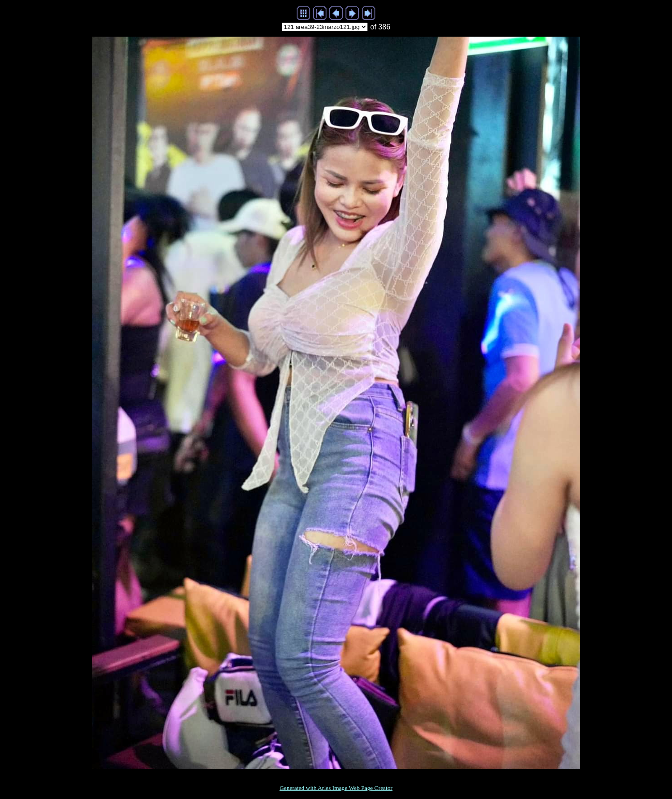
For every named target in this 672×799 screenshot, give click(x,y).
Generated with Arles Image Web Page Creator (336, 788)
